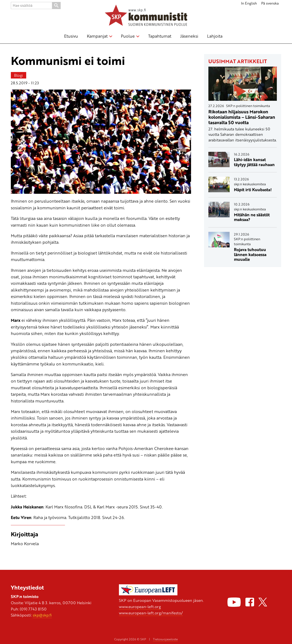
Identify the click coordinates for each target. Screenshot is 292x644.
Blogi (19, 75)
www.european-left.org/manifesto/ (151, 613)
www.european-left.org (140, 606)
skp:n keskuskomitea (250, 184)
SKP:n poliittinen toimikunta (248, 106)
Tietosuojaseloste (165, 639)
